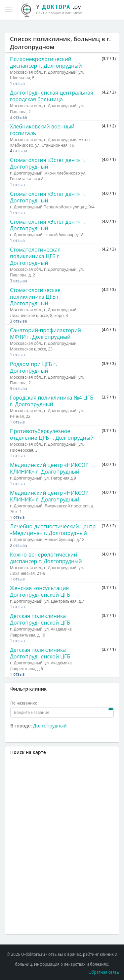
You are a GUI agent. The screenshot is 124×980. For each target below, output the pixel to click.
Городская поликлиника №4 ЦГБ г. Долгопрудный (52, 401)
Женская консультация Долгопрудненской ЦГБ (40, 591)
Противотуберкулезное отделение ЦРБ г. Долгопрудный (52, 434)
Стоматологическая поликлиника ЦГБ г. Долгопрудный (35, 256)
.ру (55, 9)
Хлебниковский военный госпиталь (42, 130)
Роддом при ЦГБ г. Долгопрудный (33, 367)
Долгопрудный (50, 726)
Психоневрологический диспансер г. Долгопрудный (46, 62)
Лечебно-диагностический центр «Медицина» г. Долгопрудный (53, 530)
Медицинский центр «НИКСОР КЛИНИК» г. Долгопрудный (49, 468)
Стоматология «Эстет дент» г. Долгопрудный (47, 163)
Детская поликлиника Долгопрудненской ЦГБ (40, 619)
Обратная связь (104, 972)
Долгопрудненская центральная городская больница (52, 96)
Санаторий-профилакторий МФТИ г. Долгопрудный (45, 334)
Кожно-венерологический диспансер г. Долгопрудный (46, 558)
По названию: (24, 703)
